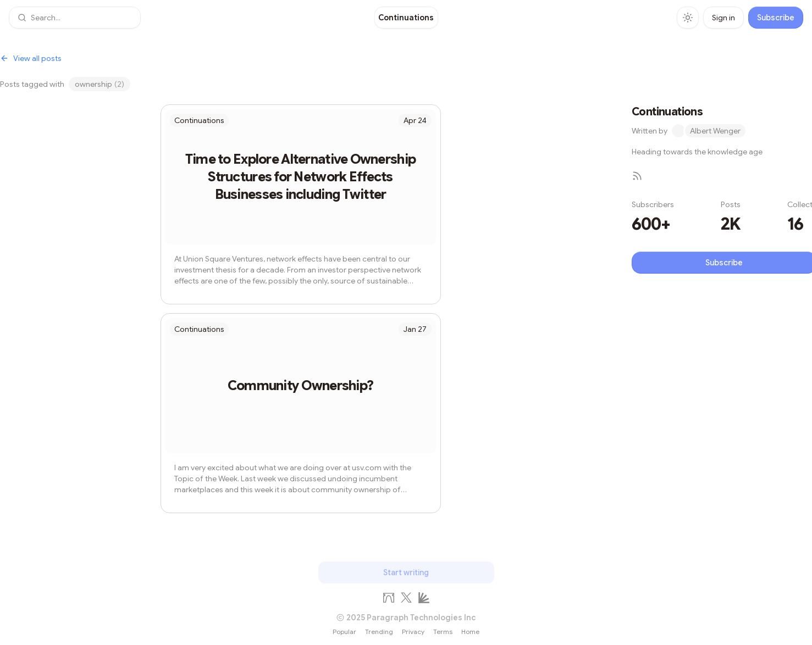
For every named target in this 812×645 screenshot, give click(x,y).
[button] (75, 18)
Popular (344, 632)
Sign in (723, 18)
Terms (443, 632)
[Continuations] (406, 18)
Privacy (413, 632)
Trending (379, 632)
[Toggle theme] (688, 18)
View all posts (31, 58)
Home (470, 632)
